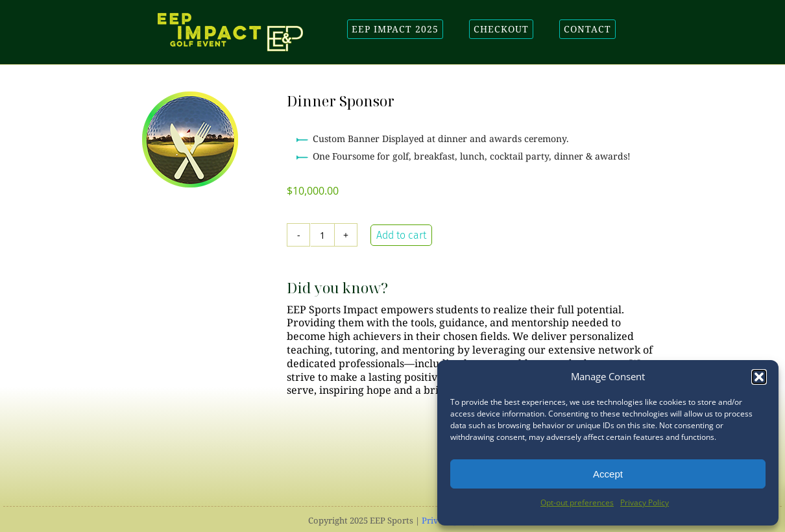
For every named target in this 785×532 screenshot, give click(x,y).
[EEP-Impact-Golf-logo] (230, 18)
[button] (759, 377)
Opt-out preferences (577, 502)
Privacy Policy (645, 502)
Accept (608, 474)
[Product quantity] (322, 235)
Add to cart (401, 235)
